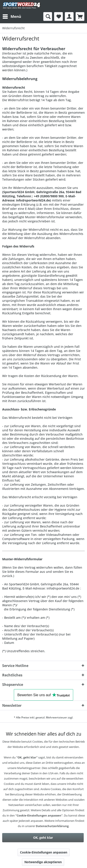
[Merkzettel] (58, 16)
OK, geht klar (43, 838)
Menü (12, 16)
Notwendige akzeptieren (43, 862)
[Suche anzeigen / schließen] (48, 16)
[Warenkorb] (80, 16)
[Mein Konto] (69, 16)
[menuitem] (12, 16)
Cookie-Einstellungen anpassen (44, 852)
